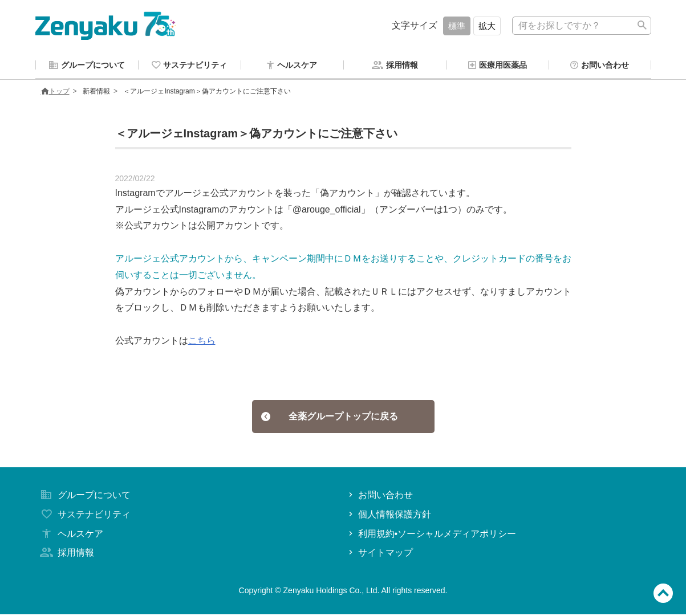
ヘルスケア (71, 535)
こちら (202, 342)
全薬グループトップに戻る (329, 418)
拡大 (487, 26)
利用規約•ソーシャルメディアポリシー (431, 535)
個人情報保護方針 (389, 516)
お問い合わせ (379, 497)
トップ (55, 93)
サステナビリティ (84, 516)
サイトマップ (379, 554)
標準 (457, 26)
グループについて (84, 497)
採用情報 (66, 554)
